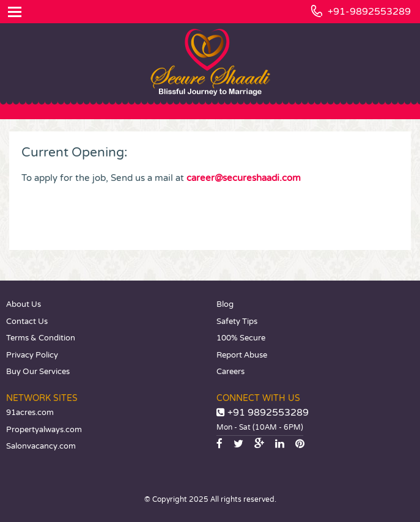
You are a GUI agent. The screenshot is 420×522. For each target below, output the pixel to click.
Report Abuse (242, 355)
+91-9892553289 (369, 12)
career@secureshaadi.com (244, 178)
